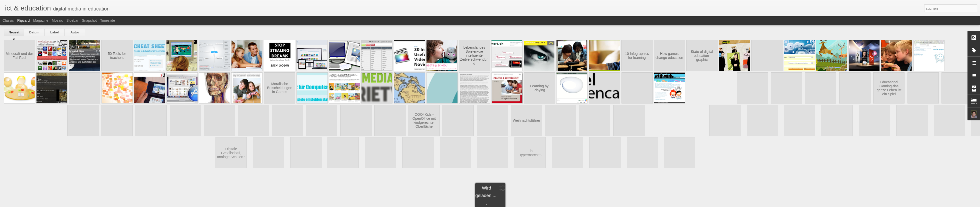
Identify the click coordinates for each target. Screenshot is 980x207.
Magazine (41, 20)
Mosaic (57, 20)
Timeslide (108, 20)
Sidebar (72, 20)
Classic (8, 20)
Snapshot (89, 20)
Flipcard (23, 20)
